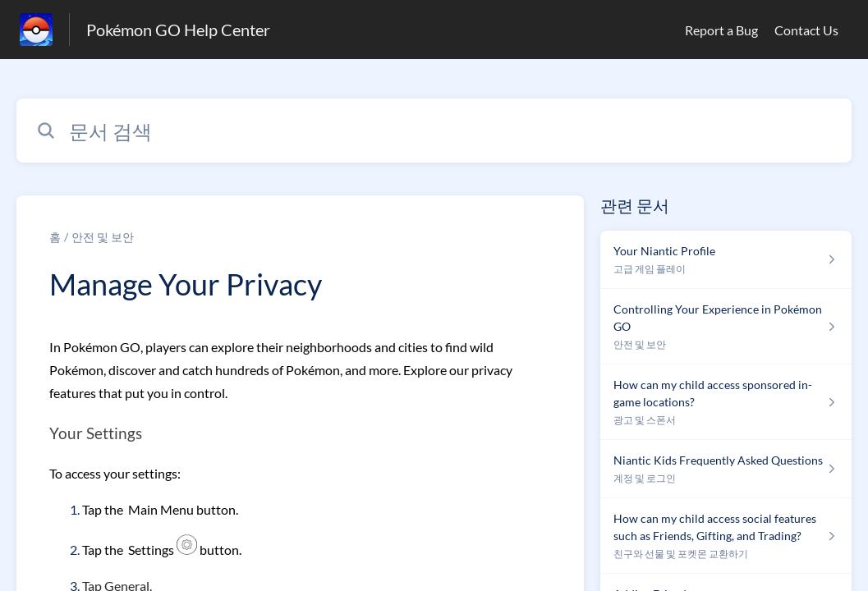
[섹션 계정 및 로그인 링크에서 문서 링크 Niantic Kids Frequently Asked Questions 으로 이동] (726, 469)
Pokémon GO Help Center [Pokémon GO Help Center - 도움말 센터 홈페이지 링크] (178, 30)
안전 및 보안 (103, 237)
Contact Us (806, 30)
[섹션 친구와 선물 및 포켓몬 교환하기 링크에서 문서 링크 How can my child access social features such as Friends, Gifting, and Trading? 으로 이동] (726, 536)
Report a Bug (721, 30)
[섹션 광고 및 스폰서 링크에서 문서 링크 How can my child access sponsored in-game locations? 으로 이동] (726, 402)
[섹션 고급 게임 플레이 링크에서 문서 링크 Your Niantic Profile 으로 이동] (726, 260)
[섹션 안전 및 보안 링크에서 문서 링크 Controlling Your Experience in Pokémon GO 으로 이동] (726, 327)
